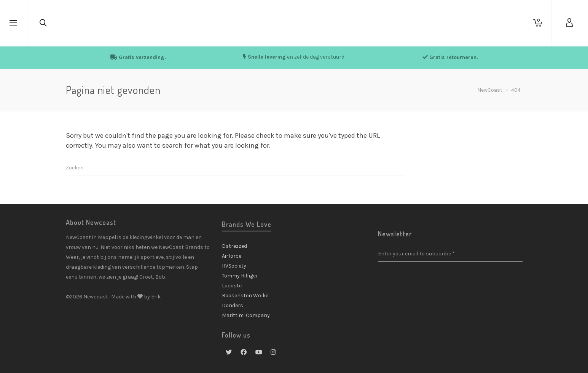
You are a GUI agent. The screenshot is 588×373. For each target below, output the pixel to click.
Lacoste (232, 286)
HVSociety (234, 266)
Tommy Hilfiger (240, 276)
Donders (233, 305)
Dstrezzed (234, 246)
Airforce (232, 256)
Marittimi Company (246, 315)
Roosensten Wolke (245, 296)
